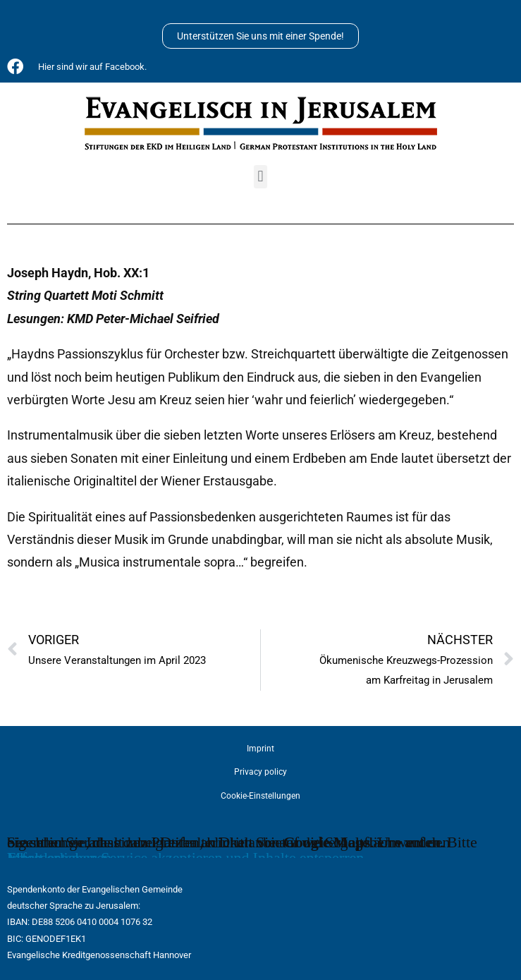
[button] (260, 177)
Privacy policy (260, 772)
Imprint (260, 749)
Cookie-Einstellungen (260, 796)
